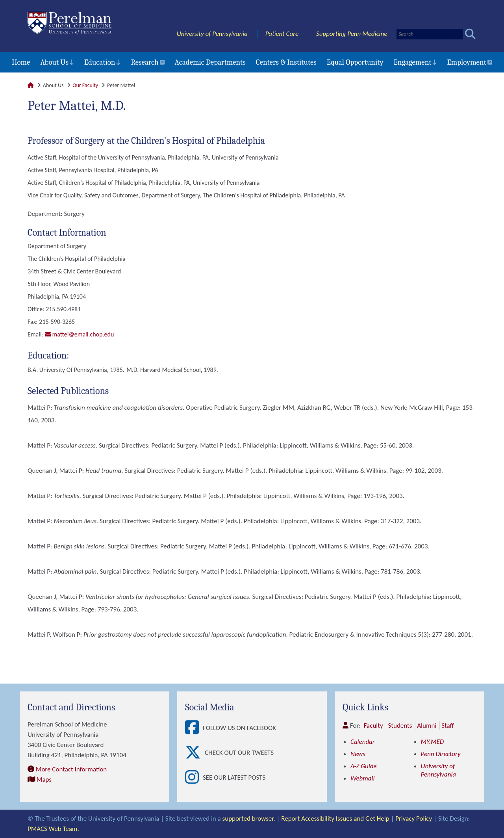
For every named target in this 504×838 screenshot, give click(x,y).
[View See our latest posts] (194, 778)
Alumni (427, 726)
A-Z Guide (364, 766)
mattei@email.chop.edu (83, 334)
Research (145, 62)
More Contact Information (71, 769)
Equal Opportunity (355, 62)
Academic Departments (210, 62)
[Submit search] (470, 34)
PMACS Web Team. (53, 829)
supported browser (248, 818)
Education (100, 62)
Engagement (413, 62)
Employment (466, 62)
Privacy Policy (414, 818)
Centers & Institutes (286, 62)
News (358, 754)
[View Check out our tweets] (195, 753)
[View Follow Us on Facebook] (194, 728)
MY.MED (433, 742)
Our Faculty (85, 85)
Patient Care (282, 34)
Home (21, 62)
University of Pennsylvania (212, 34)
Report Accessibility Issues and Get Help (335, 818)
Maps (44, 779)
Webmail (362, 778)
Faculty (373, 726)
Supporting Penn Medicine (352, 34)
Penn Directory (441, 754)
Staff (447, 726)
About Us (54, 62)
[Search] (430, 34)
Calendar (363, 742)
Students (400, 726)
